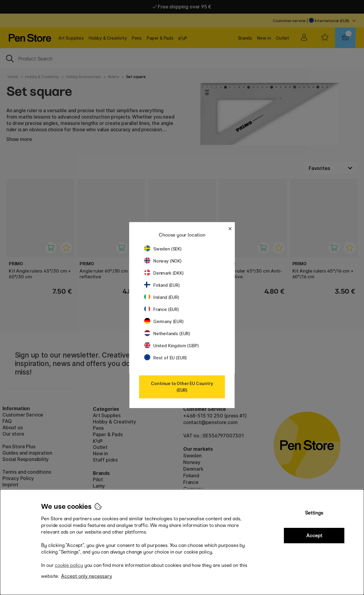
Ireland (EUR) (162, 297)
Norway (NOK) (163, 261)
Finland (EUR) (162, 285)
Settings (314, 513)
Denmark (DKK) (164, 273)
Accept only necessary (87, 576)
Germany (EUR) (164, 321)
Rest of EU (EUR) (166, 358)
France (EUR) (162, 309)
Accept (314, 536)
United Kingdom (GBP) (171, 346)
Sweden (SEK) (163, 249)
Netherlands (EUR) (167, 333)
